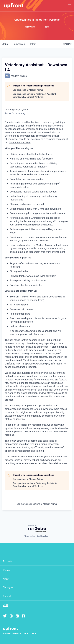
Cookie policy (43, 536)
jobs (5, 44)
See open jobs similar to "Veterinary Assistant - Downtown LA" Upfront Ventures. (35, 95)
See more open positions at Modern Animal (37, 504)
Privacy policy (29, 536)
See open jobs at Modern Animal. (28, 90)
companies (19, 44)
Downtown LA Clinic (20, 143)
